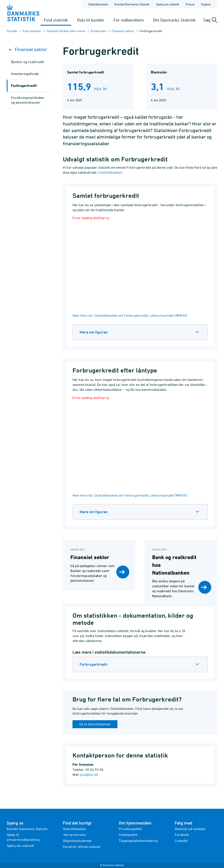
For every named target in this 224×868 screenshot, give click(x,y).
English (206, 4)
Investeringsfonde (25, 74)
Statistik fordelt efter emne (66, 31)
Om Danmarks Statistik (174, 20)
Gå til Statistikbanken (95, 724)
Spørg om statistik (20, 846)
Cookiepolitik (128, 835)
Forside (12, 31)
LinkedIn (181, 841)
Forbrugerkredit (94, 664)
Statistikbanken (98, 4)
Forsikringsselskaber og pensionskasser (28, 100)
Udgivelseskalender (77, 841)
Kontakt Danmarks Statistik (27, 829)
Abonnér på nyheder (190, 829)
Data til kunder (91, 20)
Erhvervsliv (98, 31)
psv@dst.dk (89, 774)
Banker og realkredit (27, 62)
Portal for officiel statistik (82, 847)
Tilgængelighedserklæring (138, 841)
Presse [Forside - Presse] (190, 4)
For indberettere (129, 20)
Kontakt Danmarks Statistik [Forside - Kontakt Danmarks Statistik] (132, 4)
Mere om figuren (94, 332)
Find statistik (56, 20)
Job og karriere (74, 835)
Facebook (182, 835)
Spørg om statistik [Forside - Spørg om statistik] (168, 4)
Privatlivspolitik (130, 829)
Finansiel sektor (123, 31)
